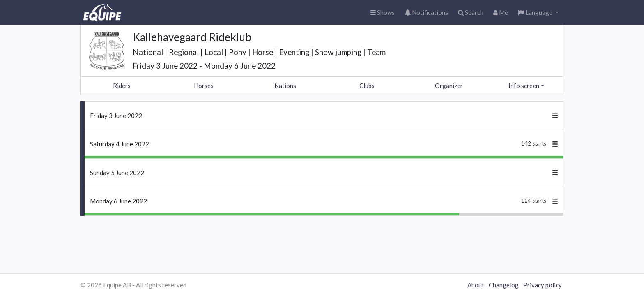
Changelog (504, 285)
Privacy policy (543, 285)
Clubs (367, 86)
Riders (122, 86)
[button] (538, 13)
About (476, 285)
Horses (204, 86)
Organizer (449, 86)
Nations (285, 86)
